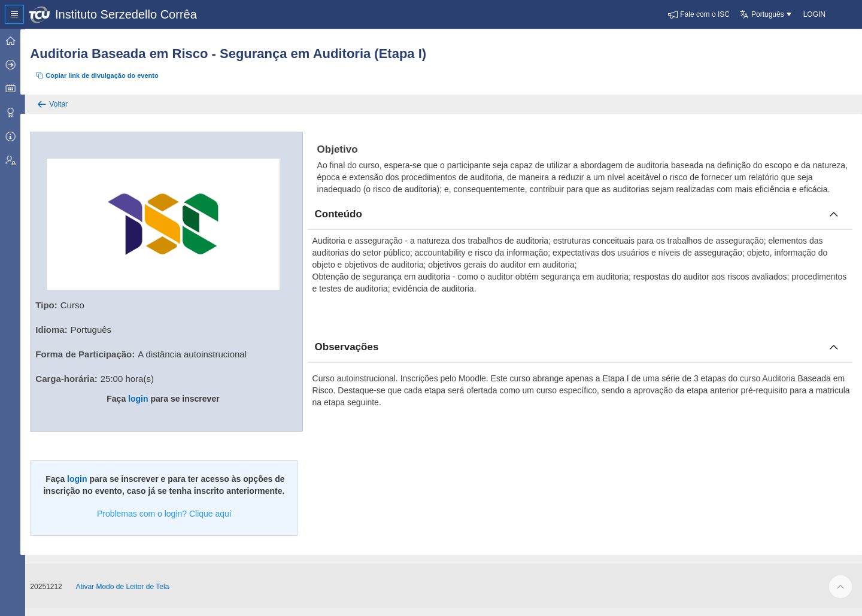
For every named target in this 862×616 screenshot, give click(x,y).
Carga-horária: (75, 377)
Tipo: (54, 304)
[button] (699, 14)
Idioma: (60, 328)
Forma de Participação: (93, 353)
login (145, 397)
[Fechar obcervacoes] (834, 359)
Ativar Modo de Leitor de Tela (130, 594)
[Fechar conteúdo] (834, 226)
